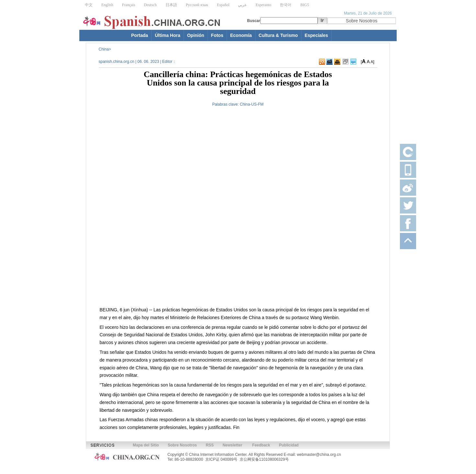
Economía (241, 35)
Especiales (316, 35)
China (104, 49)
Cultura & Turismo (278, 35)
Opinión (196, 35)
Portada (140, 35)
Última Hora (168, 35)
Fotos (217, 35)
